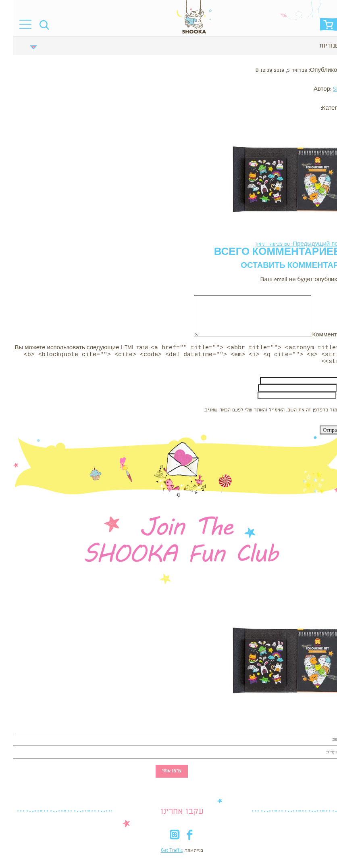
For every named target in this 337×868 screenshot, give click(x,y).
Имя (331, 383)
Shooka (328, 89)
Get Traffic (159, 853)
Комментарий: (317, 335)
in (161, 839)
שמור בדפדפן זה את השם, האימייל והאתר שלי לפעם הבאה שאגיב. (259, 412)
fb (176, 839)
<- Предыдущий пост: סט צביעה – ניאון (289, 244)
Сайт (330, 397)
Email (330, 390)
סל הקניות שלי (316, 26)
